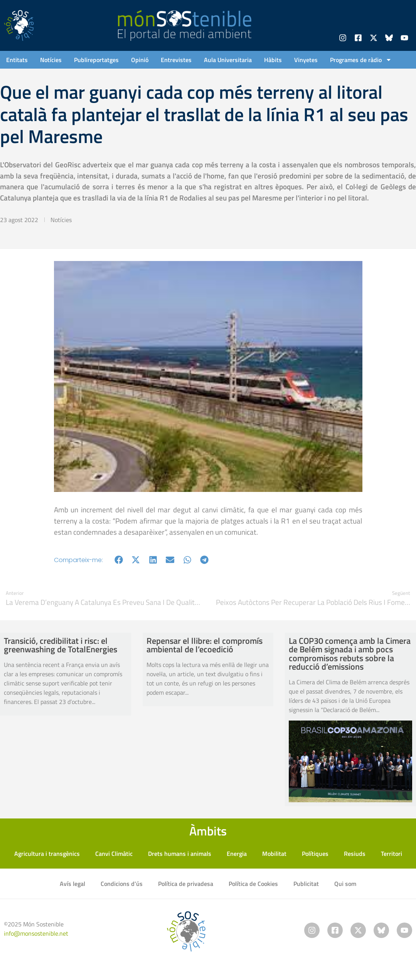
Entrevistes (176, 60)
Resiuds (355, 854)
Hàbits (273, 60)
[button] (119, 560)
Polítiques (315, 854)
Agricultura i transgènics (47, 854)
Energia (237, 854)
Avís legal (72, 884)
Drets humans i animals (180, 854)
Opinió (140, 60)
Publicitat (306, 884)
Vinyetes (306, 60)
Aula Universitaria (228, 60)
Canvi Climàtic (114, 854)
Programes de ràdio (361, 60)
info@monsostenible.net (36, 933)
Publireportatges (96, 60)
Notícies (51, 60)
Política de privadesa (186, 884)
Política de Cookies (253, 884)
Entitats (17, 60)
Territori (392, 854)
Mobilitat (274, 854)
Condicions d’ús (122, 884)
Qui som (345, 884)
